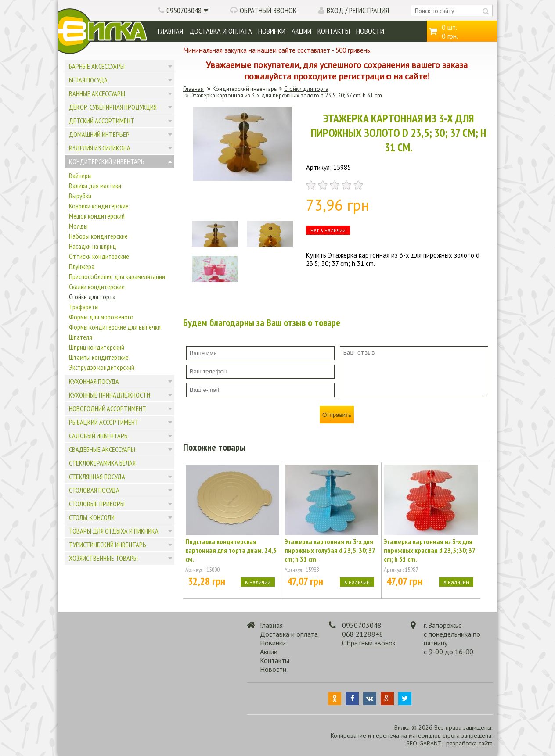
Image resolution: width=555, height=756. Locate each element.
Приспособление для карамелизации (117, 276)
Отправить (337, 415)
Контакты (334, 31)
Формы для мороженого (101, 317)
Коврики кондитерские (99, 206)
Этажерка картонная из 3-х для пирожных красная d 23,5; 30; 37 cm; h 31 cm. (429, 550)
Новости (370, 31)
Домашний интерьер (99, 134)
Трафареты (84, 307)
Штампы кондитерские (99, 357)
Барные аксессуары (97, 66)
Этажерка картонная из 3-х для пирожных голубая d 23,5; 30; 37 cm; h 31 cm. (330, 550)
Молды (78, 226)
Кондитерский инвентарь (107, 161)
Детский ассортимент (102, 121)
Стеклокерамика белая (102, 463)
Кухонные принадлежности (110, 395)
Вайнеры (80, 176)
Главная (170, 31)
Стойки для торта (92, 297)
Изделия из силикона (100, 148)
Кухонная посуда (94, 381)
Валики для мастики (95, 186)
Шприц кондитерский (97, 347)
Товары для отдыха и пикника (114, 531)
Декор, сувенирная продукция (113, 107)
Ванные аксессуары (97, 93)
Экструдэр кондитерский (102, 367)
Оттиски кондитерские (99, 256)
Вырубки (80, 196)
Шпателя (81, 337)
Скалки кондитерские (97, 287)
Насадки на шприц (92, 246)
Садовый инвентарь (98, 436)
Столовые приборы (97, 504)
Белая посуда (88, 80)
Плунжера (82, 266)
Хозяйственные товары (103, 558)
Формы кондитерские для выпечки (115, 327)
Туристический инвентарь (108, 545)
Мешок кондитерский (97, 216)
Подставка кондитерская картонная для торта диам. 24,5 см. (231, 550)
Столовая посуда (94, 490)
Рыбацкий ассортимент (104, 422)
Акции (301, 31)
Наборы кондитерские (98, 236)
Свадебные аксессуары (102, 449)
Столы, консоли (92, 517)
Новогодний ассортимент (108, 408)
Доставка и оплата (221, 31)
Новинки (272, 31)
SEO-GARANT (424, 743)
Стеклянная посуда (97, 477)
